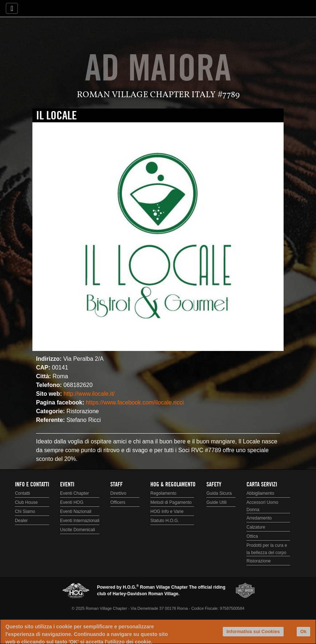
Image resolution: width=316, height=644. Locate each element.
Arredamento (259, 518)
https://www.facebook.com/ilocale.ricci (135, 402)
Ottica (252, 536)
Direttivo (118, 493)
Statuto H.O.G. (165, 521)
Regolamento (163, 493)
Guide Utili (216, 502)
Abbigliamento (260, 493)
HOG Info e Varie (167, 511)
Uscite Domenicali (78, 530)
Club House (26, 502)
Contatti (22, 493)
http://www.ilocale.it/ (89, 394)
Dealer (21, 521)
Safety (214, 484)
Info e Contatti (32, 484)
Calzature (256, 527)
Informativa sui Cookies (253, 631)
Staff (116, 484)
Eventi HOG (72, 502)
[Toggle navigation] (12, 8)
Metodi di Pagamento (171, 502)
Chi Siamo (25, 511)
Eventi (67, 484)
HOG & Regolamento (173, 484)
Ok (303, 631)
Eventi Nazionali (76, 511)
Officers (118, 502)
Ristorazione (259, 561)
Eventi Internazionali (80, 521)
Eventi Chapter (74, 493)
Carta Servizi (262, 484)
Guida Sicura (219, 493)
